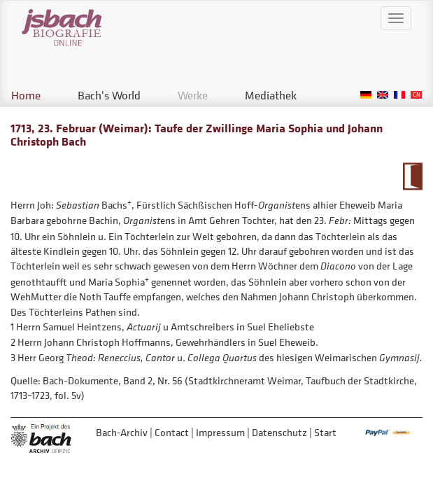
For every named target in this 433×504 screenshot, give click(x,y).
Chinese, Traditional (416, 95)
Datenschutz (279, 432)
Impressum (220, 432)
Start (325, 432)
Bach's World (109, 95)
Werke (193, 95)
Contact (172, 432)
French (399, 95)
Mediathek (271, 95)
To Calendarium (412, 176)
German (366, 95)
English (383, 95)
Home (26, 95)
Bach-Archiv (122, 432)
